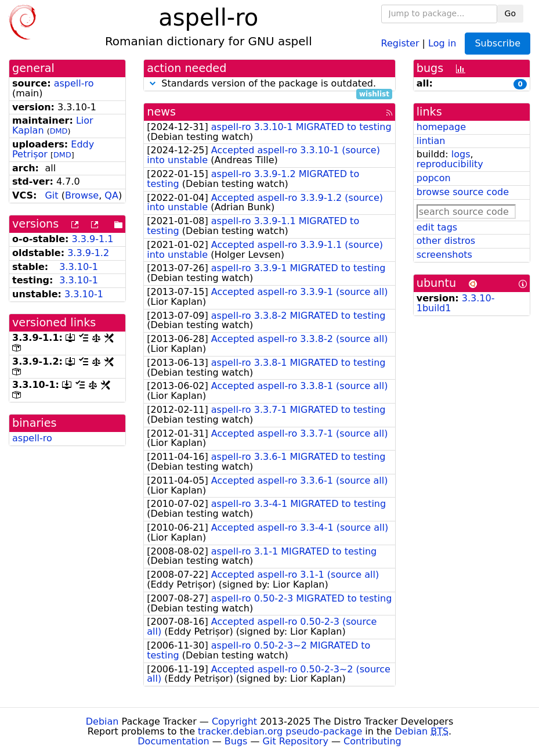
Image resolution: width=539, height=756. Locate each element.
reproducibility (450, 164)
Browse (82, 195)
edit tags (437, 227)
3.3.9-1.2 (88, 253)
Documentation (173, 741)
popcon (434, 178)
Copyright (234, 721)
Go (510, 13)
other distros (446, 241)
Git (51, 195)
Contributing (372, 741)
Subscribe (498, 43)
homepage (441, 127)
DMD (59, 131)
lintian (431, 141)
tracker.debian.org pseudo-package (280, 731)
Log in (442, 43)
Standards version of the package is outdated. (269, 84)
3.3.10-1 (79, 267)
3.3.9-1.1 (93, 239)
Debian (102, 721)
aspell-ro (74, 83)
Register (400, 43)
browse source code (463, 192)
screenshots (444, 255)
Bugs (236, 741)
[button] (153, 83)
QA (111, 195)
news (161, 112)
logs (461, 154)
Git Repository (296, 741)
